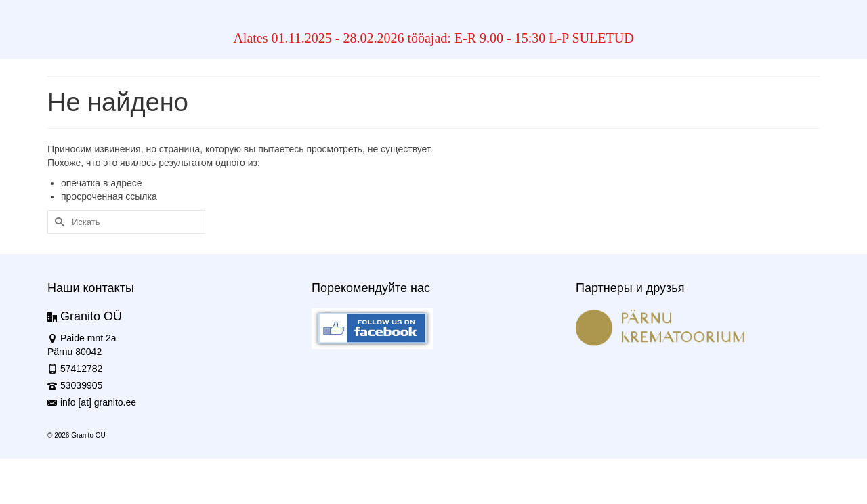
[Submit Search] (58, 222)
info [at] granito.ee (92, 402)
